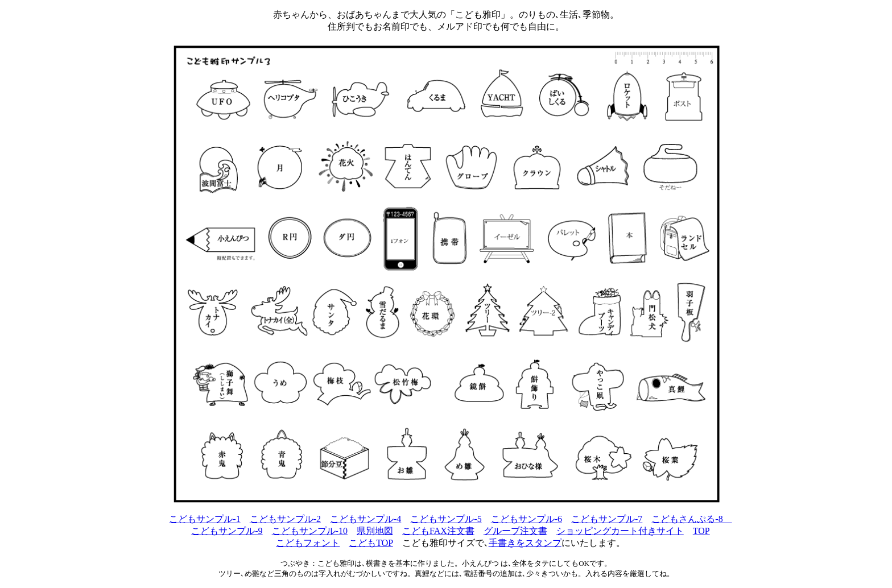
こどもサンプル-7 (607, 519)
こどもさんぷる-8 (691, 519)
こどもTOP (371, 543)
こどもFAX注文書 (438, 531)
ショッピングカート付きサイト (620, 531)
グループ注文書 (515, 531)
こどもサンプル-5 (446, 519)
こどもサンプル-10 (310, 531)
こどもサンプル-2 (285, 519)
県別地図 (375, 531)
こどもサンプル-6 (526, 519)
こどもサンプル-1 (205, 519)
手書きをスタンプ (525, 543)
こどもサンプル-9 (227, 531)
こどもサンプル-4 (366, 519)
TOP (701, 531)
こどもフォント (308, 543)
